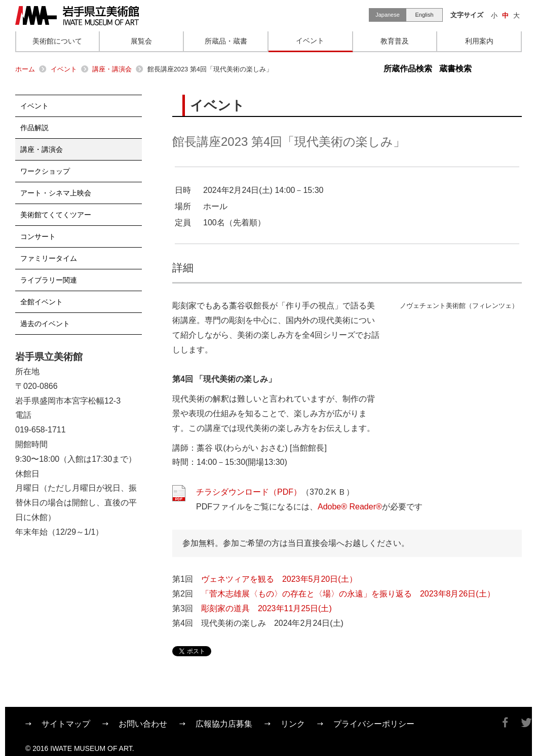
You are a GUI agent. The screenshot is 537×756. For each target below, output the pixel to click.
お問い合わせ (143, 724)
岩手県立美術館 (77, 16)
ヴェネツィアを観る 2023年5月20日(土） (279, 579)
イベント (64, 69)
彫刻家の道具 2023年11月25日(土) (266, 608)
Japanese (388, 15)
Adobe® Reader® (350, 507)
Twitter (526, 723)
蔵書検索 (455, 69)
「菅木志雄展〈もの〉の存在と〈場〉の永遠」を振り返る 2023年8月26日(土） (348, 594)
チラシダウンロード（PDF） (249, 492)
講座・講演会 (112, 69)
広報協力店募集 (224, 724)
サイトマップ (66, 724)
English (424, 15)
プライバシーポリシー (374, 724)
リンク (293, 724)
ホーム (25, 69)
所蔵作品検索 (408, 69)
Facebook (505, 723)
